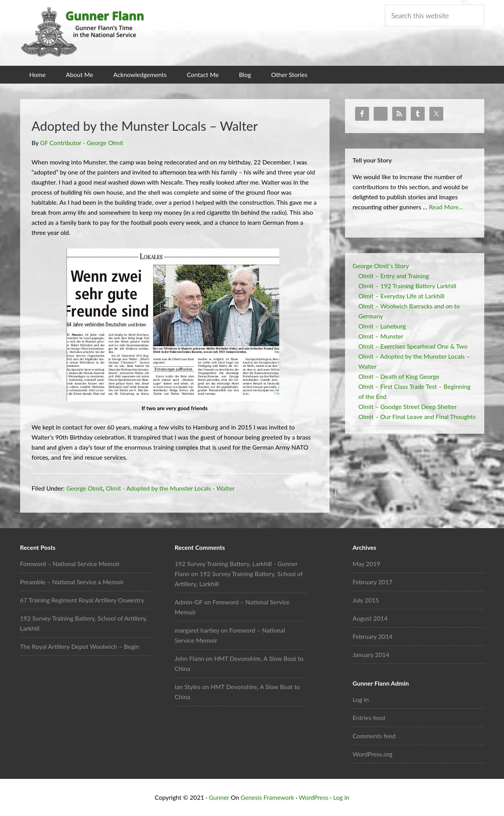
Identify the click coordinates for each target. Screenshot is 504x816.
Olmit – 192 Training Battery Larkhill (407, 285)
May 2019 (366, 564)
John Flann (190, 658)
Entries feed (369, 718)
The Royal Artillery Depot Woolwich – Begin (80, 646)
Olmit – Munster (381, 336)
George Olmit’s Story (381, 265)
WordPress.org (373, 754)
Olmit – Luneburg (382, 326)
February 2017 (373, 582)
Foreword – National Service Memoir (70, 564)
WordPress (313, 797)
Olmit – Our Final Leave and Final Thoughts (417, 416)
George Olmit (85, 488)
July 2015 (366, 600)
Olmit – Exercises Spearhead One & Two (413, 346)
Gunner (219, 797)
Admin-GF (189, 602)
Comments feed (374, 736)
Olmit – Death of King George (399, 376)
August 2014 (370, 618)
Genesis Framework (267, 797)
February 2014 (373, 636)
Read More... (446, 206)
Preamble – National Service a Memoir (72, 582)
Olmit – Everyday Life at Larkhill (402, 295)
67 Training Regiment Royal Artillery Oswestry (82, 600)
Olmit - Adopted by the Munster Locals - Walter (170, 488)
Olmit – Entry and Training (394, 275)
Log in (361, 699)
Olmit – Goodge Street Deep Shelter (408, 406)
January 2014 (371, 654)
